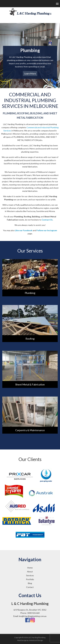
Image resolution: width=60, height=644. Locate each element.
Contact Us (47, 220)
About (30, 572)
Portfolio (30, 579)
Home (30, 568)
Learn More (30, 73)
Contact (30, 587)
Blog (30, 583)
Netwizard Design (36, 640)
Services (30, 575)
